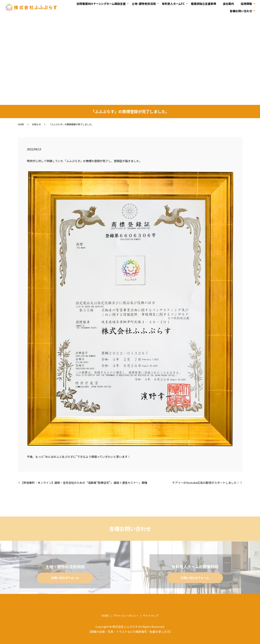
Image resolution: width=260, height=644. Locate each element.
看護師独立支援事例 (203, 3)
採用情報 (246, 3)
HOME (21, 124)
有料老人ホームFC (173, 3)
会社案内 (228, 3)
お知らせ (36, 124)
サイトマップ (151, 616)
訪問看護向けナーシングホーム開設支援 (101, 3)
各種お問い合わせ (241, 11)
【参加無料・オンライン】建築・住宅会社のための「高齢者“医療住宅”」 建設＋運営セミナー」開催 (84, 483)
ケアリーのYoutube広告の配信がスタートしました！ (206, 483)
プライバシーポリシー (126, 616)
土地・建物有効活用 (144, 3)
